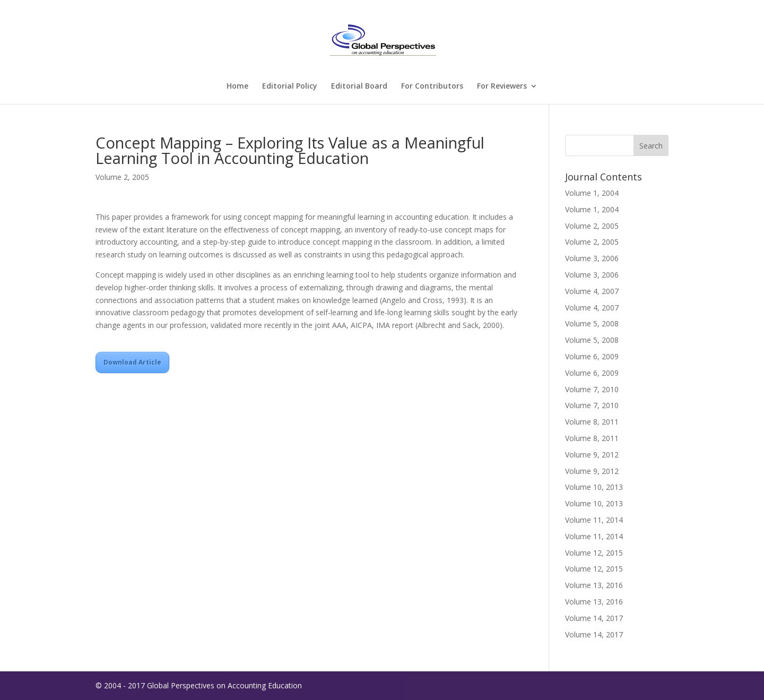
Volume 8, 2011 (592, 422)
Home (237, 87)
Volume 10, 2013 (594, 487)
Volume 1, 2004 (592, 193)
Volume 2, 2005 (122, 177)
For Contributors (432, 87)
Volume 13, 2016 (594, 585)
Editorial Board (359, 87)
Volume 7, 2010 (592, 389)
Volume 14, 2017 (594, 618)
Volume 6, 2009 (592, 356)
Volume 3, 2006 (592, 258)
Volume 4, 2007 (592, 291)
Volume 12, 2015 (594, 553)
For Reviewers (502, 87)
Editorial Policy (290, 87)
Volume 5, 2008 (592, 323)
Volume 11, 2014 (594, 520)
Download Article (132, 362)
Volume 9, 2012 (592, 455)
